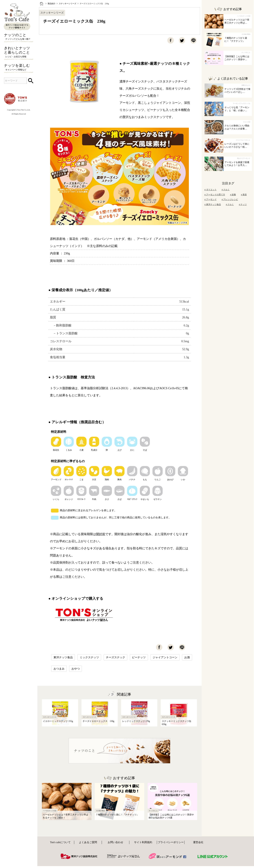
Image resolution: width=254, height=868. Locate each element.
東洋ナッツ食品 (63, 657)
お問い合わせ (115, 842)
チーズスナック (116, 657)
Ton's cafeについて (60, 842)
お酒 (187, 657)
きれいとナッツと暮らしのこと (19, 52)
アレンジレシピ (230, 199)
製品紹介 (52, 4)
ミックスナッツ (89, 657)
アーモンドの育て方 (215, 195)
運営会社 (198, 842)
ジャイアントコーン (165, 657)
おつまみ (59, 669)
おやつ (76, 669)
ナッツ (243, 204)
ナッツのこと (19, 37)
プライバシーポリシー (171, 842)
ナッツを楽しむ (19, 67)
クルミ (226, 190)
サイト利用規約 (143, 842)
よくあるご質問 (88, 842)
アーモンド (211, 199)
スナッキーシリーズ (68, 4)
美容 (244, 195)
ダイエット (211, 190)
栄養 (233, 195)
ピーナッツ (139, 657)
